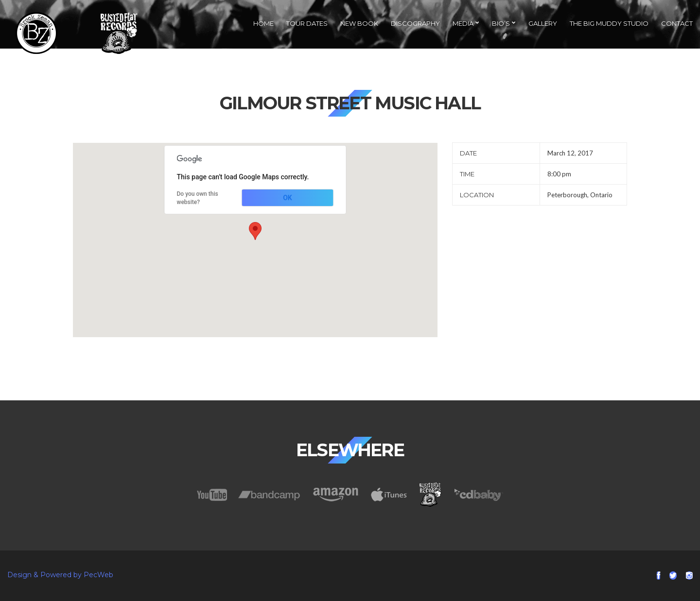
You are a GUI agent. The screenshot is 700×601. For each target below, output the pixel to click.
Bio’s (501, 23)
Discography (415, 23)
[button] (255, 231)
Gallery (543, 23)
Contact (677, 23)
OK (288, 198)
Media (463, 23)
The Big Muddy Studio (609, 23)
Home (263, 23)
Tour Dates (307, 23)
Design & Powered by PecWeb (60, 575)
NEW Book (359, 23)
